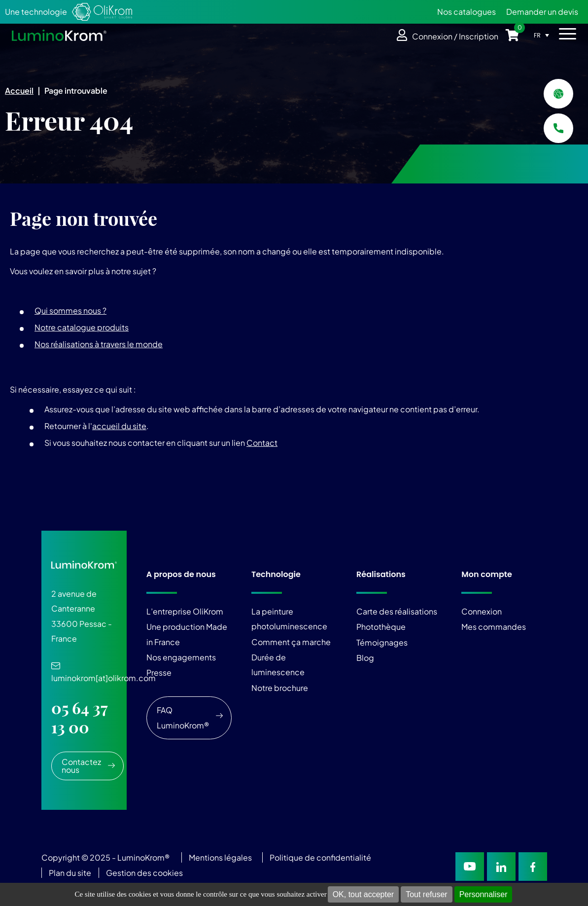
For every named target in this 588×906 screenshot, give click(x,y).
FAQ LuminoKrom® (183, 717)
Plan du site (71, 873)
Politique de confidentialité (320, 857)
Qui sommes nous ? (70, 310)
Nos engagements (181, 657)
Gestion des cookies (144, 873)
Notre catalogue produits (82, 327)
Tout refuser (426, 894)
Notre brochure (280, 688)
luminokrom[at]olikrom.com (104, 673)
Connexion (482, 611)
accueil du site (119, 426)
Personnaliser (484, 894)
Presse (159, 672)
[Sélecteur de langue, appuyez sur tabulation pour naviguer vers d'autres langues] (544, 35)
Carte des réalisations (397, 611)
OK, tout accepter (363, 894)
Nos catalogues (467, 12)
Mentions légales (220, 857)
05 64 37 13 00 (79, 718)
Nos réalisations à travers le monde (99, 344)
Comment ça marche (291, 642)
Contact (262, 443)
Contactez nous (81, 766)
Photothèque (381, 627)
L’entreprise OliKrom (185, 611)
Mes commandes (494, 627)
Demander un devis (542, 12)
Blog (365, 658)
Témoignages (382, 642)
